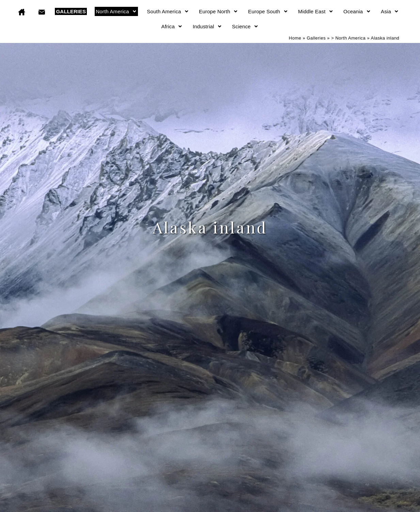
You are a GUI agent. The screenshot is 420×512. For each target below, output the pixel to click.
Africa (172, 26)
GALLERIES (71, 11)
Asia (390, 11)
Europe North (219, 11)
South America (168, 11)
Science (245, 26)
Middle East (316, 11)
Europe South (268, 11)
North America (116, 11)
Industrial (207, 26)
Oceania (357, 11)
